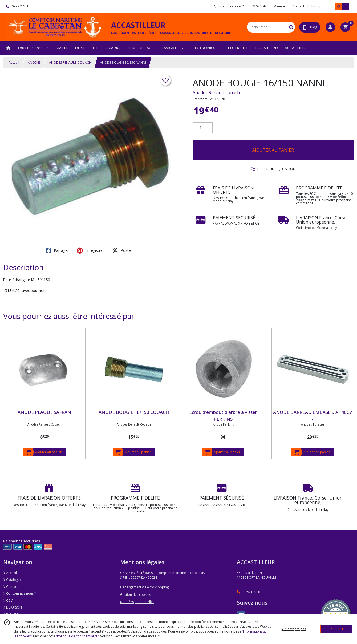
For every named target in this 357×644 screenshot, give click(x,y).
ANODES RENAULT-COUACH (70, 62)
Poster (122, 250)
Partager (57, 250)
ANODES (34, 62)
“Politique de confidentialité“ (77, 636)
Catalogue (12, 580)
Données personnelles (137, 602)
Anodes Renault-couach (216, 92)
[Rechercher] (291, 27)
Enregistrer (90, 250)
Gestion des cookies (135, 595)
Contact (298, 6)
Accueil (14, 62)
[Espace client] (330, 27)
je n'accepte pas (294, 629)
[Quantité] (203, 128)
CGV (8, 600)
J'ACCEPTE (336, 629)
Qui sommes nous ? (19, 594)
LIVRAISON (13, 607)
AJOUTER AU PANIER (273, 150)
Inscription (319, 6)
